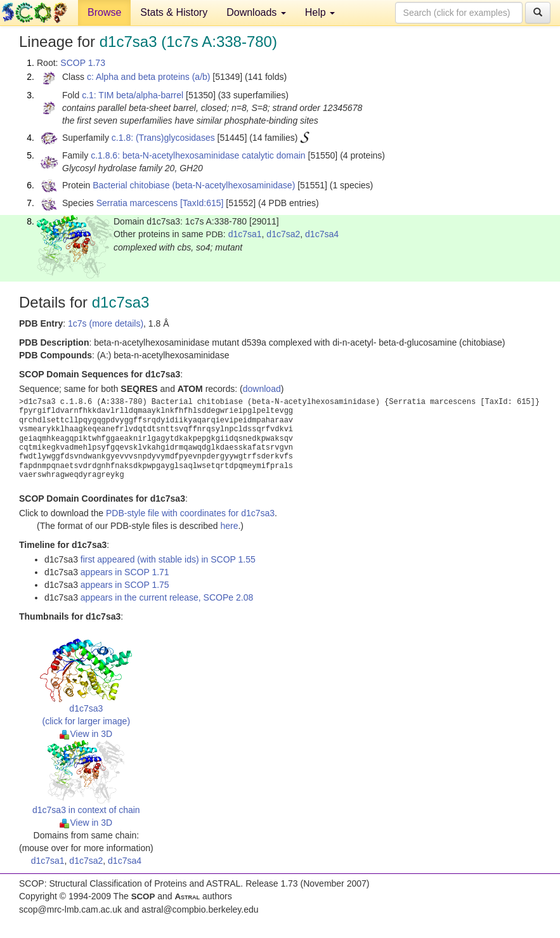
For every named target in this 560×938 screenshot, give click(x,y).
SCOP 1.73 (83, 63)
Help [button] (320, 12)
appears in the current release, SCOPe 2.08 (167, 597)
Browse (104, 12)
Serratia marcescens (137, 203)
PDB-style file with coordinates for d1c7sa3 (190, 513)
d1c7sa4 (322, 234)
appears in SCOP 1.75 (125, 585)
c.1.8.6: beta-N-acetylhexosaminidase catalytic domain (198, 155)
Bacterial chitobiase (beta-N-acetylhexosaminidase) (194, 185)
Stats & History (174, 12)
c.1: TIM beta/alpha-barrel (133, 95)
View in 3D (86, 734)
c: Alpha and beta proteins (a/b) (149, 77)
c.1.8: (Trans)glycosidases (163, 138)
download (262, 389)
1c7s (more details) (106, 323)
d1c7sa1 (245, 234)
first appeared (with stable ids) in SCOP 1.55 (168, 559)
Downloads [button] (256, 12)
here (229, 526)
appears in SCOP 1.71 (125, 572)
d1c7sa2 (283, 234)
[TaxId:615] (202, 203)
